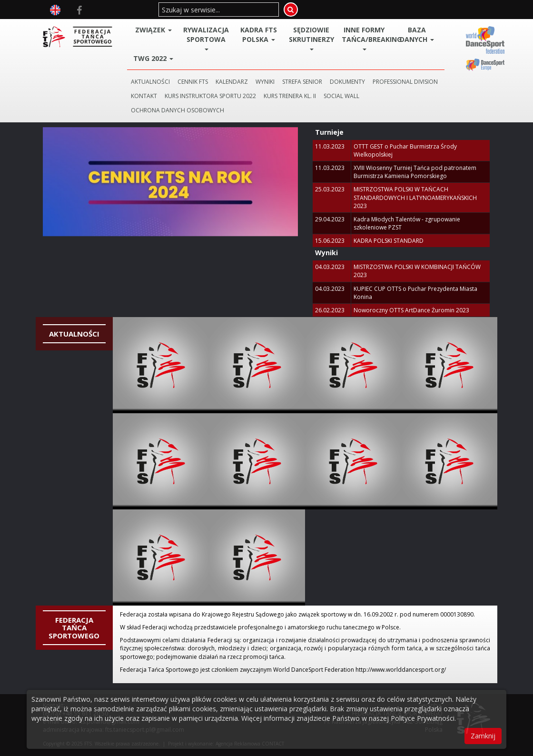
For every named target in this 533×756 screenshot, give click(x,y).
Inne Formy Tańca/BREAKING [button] (366, 38)
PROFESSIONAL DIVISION (405, 82)
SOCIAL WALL (341, 96)
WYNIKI (265, 82)
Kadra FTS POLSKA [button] (259, 35)
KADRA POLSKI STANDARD (389, 241)
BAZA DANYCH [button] (417, 35)
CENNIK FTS (193, 82)
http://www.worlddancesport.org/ (401, 670)
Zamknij (483, 736)
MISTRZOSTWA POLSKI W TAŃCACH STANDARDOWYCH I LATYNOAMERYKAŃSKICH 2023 (415, 197)
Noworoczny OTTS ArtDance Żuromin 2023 (411, 310)
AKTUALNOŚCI (150, 82)
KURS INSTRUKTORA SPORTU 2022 (210, 96)
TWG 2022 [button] (153, 58)
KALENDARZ (232, 82)
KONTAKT (144, 96)
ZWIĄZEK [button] (153, 30)
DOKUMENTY (347, 82)
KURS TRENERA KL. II (290, 96)
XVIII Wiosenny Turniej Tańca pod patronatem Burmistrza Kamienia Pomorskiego (415, 172)
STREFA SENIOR (302, 82)
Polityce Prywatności (423, 718)
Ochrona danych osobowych (178, 110)
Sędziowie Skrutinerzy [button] (311, 38)
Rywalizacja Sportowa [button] (206, 38)
